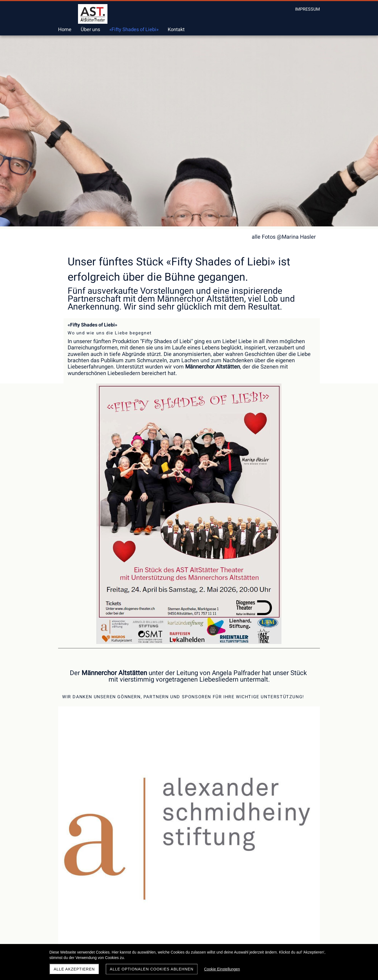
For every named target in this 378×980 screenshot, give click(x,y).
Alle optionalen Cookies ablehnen (152, 969)
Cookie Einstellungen (222, 969)
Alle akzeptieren (74, 969)
